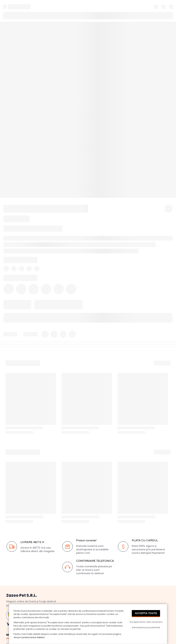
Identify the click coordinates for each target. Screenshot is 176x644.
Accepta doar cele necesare (146, 622)
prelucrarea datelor (34, 637)
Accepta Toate (146, 613)
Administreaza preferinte (146, 627)
